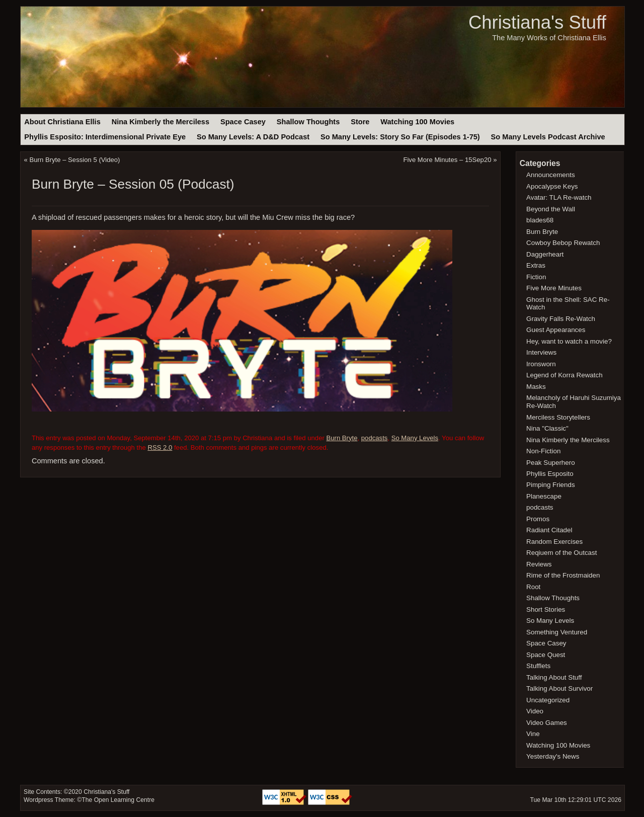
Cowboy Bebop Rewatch (563, 243)
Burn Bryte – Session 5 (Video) (75, 160)
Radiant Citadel (549, 530)
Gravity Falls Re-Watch (561, 319)
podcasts (375, 438)
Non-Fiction (543, 451)
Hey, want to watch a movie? (569, 341)
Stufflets (538, 666)
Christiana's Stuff (537, 22)
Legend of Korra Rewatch (565, 375)
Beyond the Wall (551, 209)
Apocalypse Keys (552, 186)
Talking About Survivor (559, 688)
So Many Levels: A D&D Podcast (253, 137)
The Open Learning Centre (118, 800)
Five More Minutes (554, 288)
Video (535, 711)
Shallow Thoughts (308, 122)
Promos (538, 519)
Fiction (536, 277)
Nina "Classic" (547, 428)
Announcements (551, 175)
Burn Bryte (342, 438)
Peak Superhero (551, 463)
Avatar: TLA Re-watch (559, 197)
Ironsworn (541, 364)
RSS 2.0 (160, 447)
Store (360, 122)
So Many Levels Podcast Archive (548, 137)
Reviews (539, 564)
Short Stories (546, 609)
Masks (536, 387)
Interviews (541, 352)
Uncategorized (548, 700)
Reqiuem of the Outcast (561, 553)
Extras (536, 265)
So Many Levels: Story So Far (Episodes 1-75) (400, 137)
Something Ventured (557, 632)
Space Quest (546, 655)
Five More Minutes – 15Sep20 (447, 160)
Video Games (547, 723)
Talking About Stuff (554, 677)
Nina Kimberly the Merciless (160, 122)
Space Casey (243, 122)
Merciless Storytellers (558, 417)
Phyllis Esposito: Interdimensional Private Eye (105, 137)
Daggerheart (545, 254)
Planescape (544, 496)
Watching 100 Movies (417, 122)
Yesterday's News (553, 756)
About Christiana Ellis (62, 122)
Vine (533, 734)
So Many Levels (415, 438)
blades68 (540, 220)
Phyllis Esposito (550, 474)
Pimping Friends (551, 485)
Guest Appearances (556, 330)
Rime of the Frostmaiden (563, 575)
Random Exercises (554, 542)
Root (533, 587)
